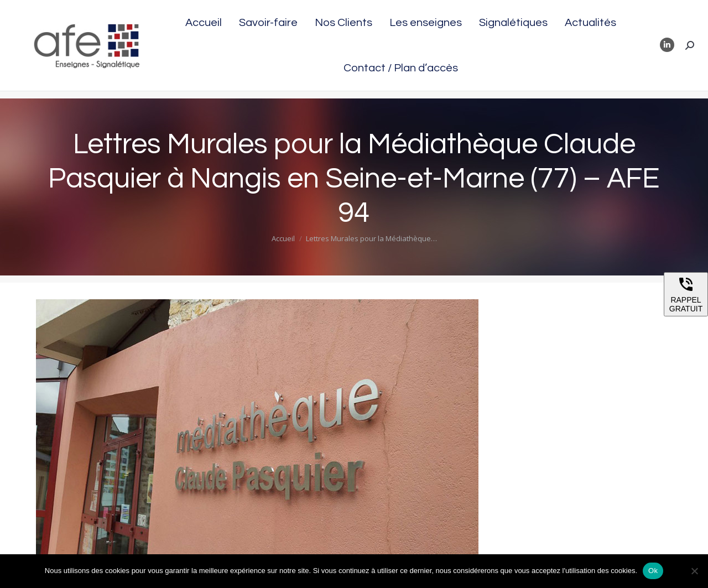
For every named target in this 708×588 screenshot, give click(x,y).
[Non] (694, 571)
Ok (653, 571)
